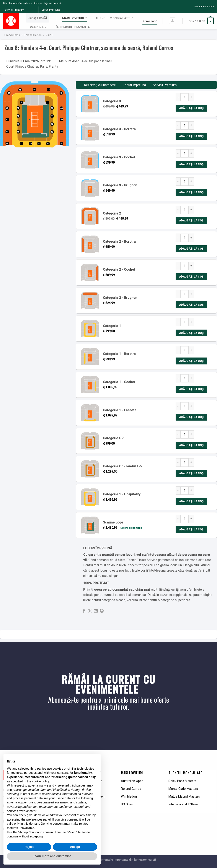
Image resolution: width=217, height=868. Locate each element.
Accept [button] (75, 847)
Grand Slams (12, 35)
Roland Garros (33, 35)
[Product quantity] (184, 97)
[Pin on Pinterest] (102, 611)
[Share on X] (90, 611)
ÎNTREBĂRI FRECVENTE (73, 27)
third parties (77, 785)
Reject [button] (29, 847)
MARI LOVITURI (75, 18)
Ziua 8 (50, 35)
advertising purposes (21, 802)
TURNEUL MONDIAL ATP (114, 18)
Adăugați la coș (191, 108)
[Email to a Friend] (96, 611)
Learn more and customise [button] (52, 856)
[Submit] (46, 18)
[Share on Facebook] (84, 611)
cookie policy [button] (41, 781)
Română (150, 21)
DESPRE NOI (39, 27)
